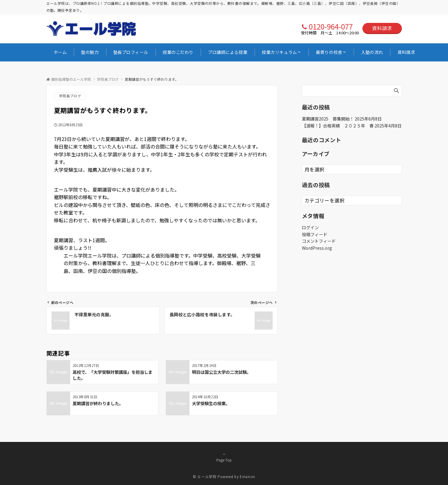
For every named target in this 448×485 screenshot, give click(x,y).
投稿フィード (315, 234)
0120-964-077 (331, 26)
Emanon (247, 477)
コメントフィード (319, 241)
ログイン (310, 227)
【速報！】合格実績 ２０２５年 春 (338, 126)
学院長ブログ (70, 96)
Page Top (224, 457)
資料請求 (382, 28)
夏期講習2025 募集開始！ (328, 119)
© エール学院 (205, 477)
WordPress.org (317, 248)
